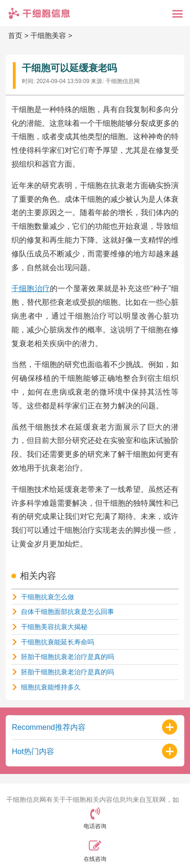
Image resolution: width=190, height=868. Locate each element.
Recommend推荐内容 (49, 727)
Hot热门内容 (33, 751)
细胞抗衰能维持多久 (51, 687)
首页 (15, 35)
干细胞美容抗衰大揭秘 (54, 627)
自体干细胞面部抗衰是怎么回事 (67, 612)
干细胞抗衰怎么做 (47, 597)
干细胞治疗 (31, 288)
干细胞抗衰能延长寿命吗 (57, 642)
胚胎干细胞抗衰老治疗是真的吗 (67, 657)
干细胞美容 (48, 35)
